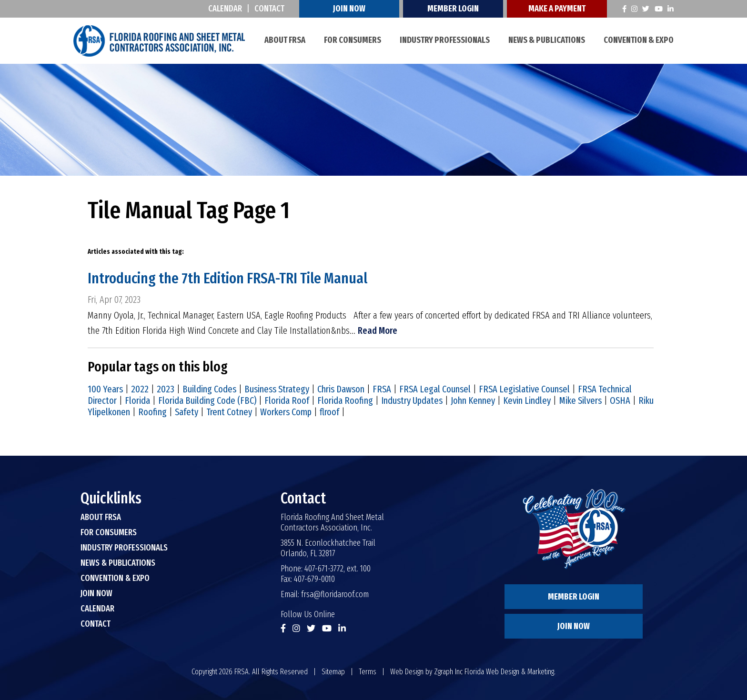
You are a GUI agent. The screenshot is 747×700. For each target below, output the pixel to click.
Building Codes (209, 389)
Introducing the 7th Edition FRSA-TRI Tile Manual (228, 278)
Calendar (226, 9)
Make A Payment (557, 9)
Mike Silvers (580, 400)
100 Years (105, 389)
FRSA (382, 389)
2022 (140, 389)
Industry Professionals (445, 40)
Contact (270, 9)
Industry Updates (412, 400)
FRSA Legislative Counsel (524, 389)
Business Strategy (277, 389)
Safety (187, 412)
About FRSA (285, 40)
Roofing (152, 412)
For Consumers (353, 40)
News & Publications (547, 40)
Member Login (454, 9)
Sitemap (333, 672)
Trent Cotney (229, 412)
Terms (368, 672)
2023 (166, 389)
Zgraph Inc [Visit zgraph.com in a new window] (448, 672)
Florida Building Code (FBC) (207, 400)
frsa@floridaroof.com (335, 594)
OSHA (620, 400)
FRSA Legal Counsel (435, 389)
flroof (329, 412)
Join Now (350, 9)
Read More (378, 330)
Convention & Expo (639, 40)
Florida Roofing (345, 400)
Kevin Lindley (527, 400)
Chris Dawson (341, 389)
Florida (137, 400)
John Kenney (473, 400)
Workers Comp (286, 412)
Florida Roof (287, 400)
